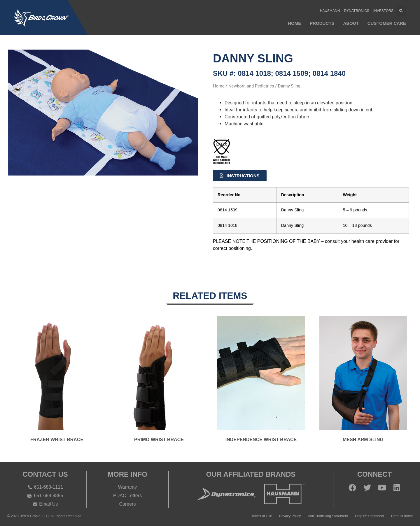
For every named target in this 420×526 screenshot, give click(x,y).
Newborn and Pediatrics (251, 86)
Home (294, 23)
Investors (383, 11)
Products (322, 23)
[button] (401, 11)
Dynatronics (356, 11)
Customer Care (387, 23)
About (351, 23)
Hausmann (330, 11)
